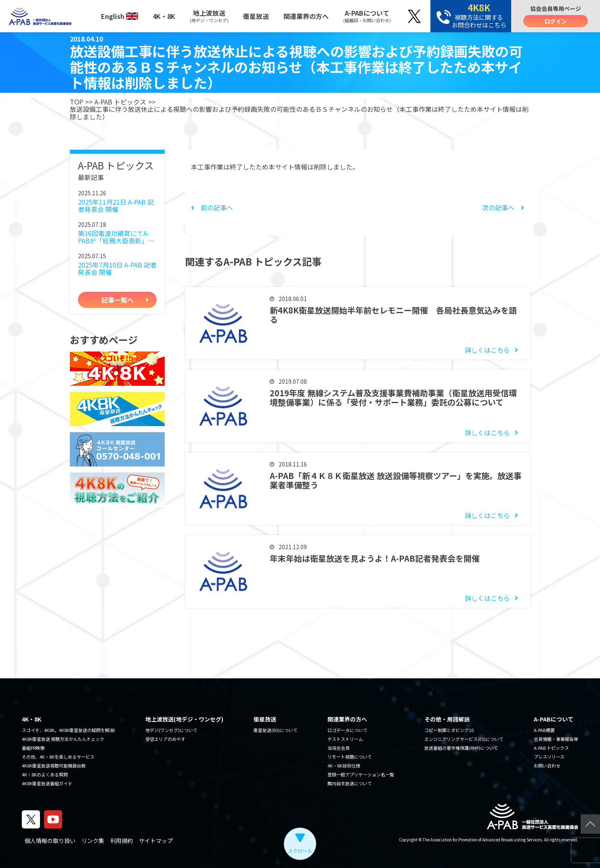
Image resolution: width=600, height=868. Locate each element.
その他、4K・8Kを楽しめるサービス (58, 757)
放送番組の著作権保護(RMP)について (461, 748)
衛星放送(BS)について (276, 730)
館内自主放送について (350, 783)
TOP (77, 102)
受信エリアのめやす (165, 739)
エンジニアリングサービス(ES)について (464, 739)
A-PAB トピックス (120, 102)
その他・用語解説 (447, 719)
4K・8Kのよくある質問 (45, 774)
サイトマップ (156, 841)
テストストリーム (345, 739)
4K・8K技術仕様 (344, 766)
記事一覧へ (117, 300)
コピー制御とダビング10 (449, 730)
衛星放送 (256, 16)
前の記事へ (212, 207)
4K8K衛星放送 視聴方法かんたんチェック (63, 739)
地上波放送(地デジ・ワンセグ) (184, 719)
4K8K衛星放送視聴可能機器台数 (54, 766)
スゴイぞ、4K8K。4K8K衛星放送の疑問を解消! (68, 730)
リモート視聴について (350, 757)
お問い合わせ (547, 766)
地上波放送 (209, 16)
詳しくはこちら (487, 350)
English (120, 16)
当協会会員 (339, 748)
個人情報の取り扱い (50, 841)
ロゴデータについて (347, 730)
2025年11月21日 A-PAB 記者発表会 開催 (116, 206)
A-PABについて (367, 16)
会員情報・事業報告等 (556, 739)
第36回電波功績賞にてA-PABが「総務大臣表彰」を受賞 (116, 237)
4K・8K (164, 16)
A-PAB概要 (544, 730)
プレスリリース (549, 757)
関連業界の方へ (306, 16)
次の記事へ (503, 207)
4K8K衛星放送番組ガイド (47, 783)
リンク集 (93, 841)
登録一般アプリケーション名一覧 (361, 774)
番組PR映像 (33, 748)
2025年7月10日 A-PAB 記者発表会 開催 (117, 269)
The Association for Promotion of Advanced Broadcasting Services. (483, 840)
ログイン (556, 21)
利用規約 (122, 841)
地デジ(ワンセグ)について (171, 730)
